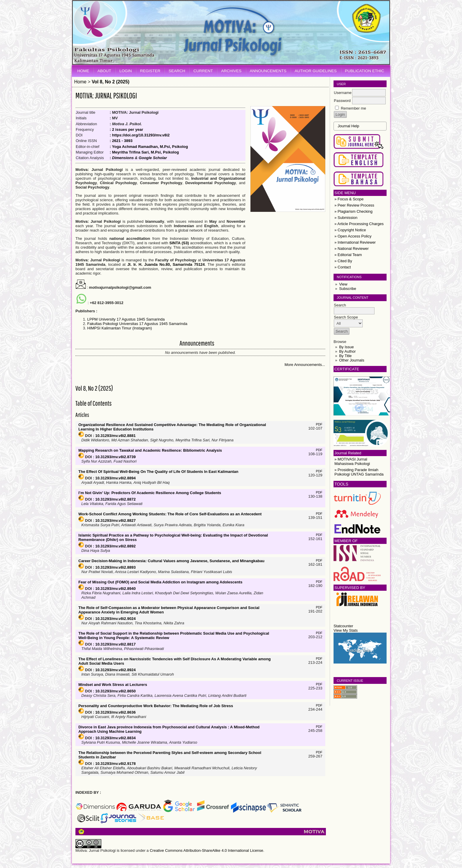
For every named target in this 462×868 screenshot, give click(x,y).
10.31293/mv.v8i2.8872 (115, 499)
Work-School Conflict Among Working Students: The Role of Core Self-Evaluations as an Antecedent (170, 514)
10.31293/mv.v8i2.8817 (115, 644)
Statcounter (343, 626)
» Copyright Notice (350, 230)
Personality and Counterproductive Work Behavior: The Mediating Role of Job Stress (156, 706)
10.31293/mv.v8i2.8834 (115, 738)
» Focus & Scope (349, 199)
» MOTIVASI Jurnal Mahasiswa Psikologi (352, 461)
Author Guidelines (316, 71)
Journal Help (348, 126)
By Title (345, 356)
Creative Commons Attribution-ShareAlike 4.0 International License (206, 850)
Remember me (354, 108)
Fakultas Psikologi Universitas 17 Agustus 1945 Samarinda (137, 324)
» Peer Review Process (354, 205)
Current (203, 71)
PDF (319, 424)
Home (83, 71)
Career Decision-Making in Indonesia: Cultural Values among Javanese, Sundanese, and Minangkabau (171, 561)
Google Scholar (153, 158)
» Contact (343, 267)
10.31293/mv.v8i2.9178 (115, 764)
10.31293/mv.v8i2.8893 (115, 567)
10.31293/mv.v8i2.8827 (115, 520)
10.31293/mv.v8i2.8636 (115, 712)
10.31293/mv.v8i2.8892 (115, 546)
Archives (231, 71)
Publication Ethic (365, 71)
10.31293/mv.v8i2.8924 (115, 670)
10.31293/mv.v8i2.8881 (115, 436)
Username (343, 93)
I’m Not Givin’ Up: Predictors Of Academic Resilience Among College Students (150, 493)
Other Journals (352, 360)
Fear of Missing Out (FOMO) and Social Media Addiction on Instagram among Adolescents (160, 582)
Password (342, 101)
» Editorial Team (348, 255)
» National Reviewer (352, 249)
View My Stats (346, 630)
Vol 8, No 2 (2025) (110, 82)
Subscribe (348, 289)
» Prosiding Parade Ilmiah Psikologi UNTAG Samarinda (359, 472)
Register (150, 71)
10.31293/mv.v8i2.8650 (115, 691)
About (104, 71)
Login (126, 71)
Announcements (268, 71)
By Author (347, 351)
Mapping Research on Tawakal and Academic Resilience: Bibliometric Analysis (150, 450)
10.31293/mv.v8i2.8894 (115, 478)
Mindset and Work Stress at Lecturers (113, 685)
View (343, 284)
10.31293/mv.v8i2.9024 (115, 619)
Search (177, 71)
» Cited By (343, 261)
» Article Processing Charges (359, 224)
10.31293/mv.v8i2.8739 (115, 457)
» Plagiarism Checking (353, 211)
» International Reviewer (355, 242)
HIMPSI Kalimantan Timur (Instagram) (120, 328)
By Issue (346, 347)
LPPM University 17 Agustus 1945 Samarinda (126, 319)
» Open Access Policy (353, 236)
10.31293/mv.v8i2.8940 (115, 589)
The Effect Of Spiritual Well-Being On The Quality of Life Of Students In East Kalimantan (158, 472)
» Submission (346, 218)
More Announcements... (305, 365)
